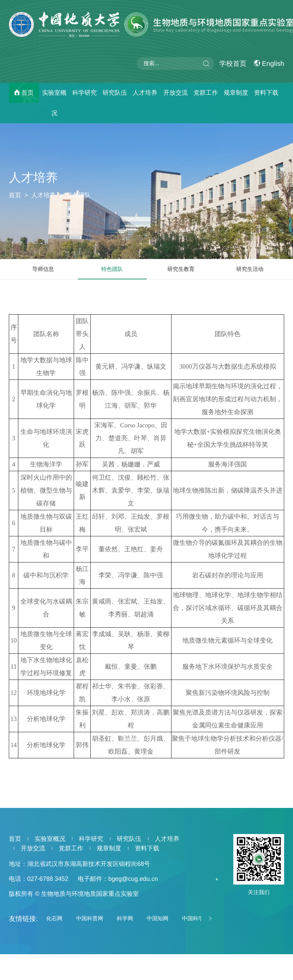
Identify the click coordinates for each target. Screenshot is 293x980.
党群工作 (206, 93)
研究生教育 (181, 269)
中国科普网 (90, 918)
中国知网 (158, 918)
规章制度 (236, 93)
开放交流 (176, 93)
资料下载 (266, 93)
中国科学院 (196, 918)
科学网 (125, 918)
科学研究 (85, 93)
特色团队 (78, 195)
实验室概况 (54, 103)
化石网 (54, 918)
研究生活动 (250, 269)
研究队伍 (115, 93)
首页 (28, 93)
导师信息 (43, 269)
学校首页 (233, 63)
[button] (209, 918)
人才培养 (145, 93)
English (269, 63)
